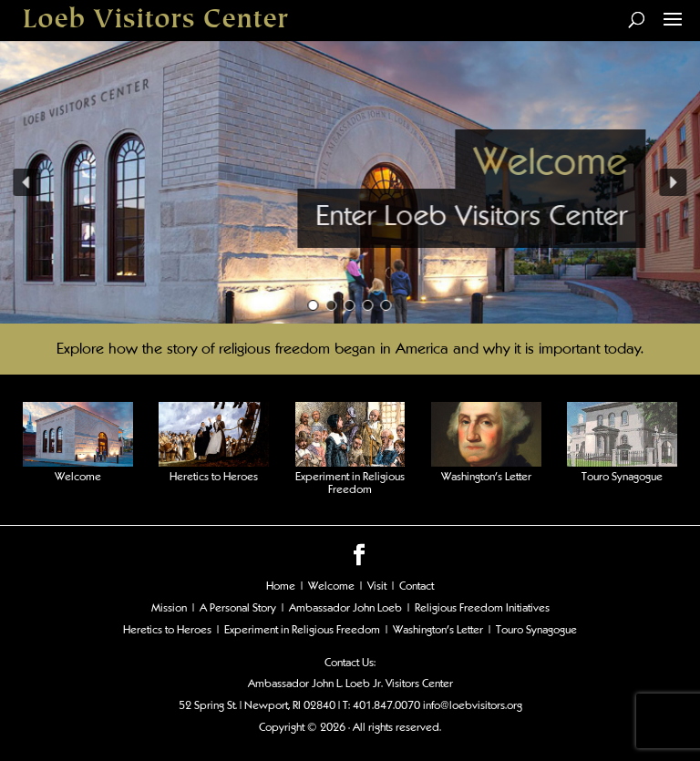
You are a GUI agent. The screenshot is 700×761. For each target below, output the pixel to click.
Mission (169, 608)
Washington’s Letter (486, 477)
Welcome (550, 161)
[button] (26, 182)
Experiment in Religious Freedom (350, 483)
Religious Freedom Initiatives (482, 608)
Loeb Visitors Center (155, 20)
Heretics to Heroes (214, 477)
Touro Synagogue (622, 477)
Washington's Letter (438, 630)
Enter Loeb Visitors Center (471, 216)
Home (281, 586)
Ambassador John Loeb (345, 608)
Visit (377, 586)
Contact (417, 586)
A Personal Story (238, 608)
